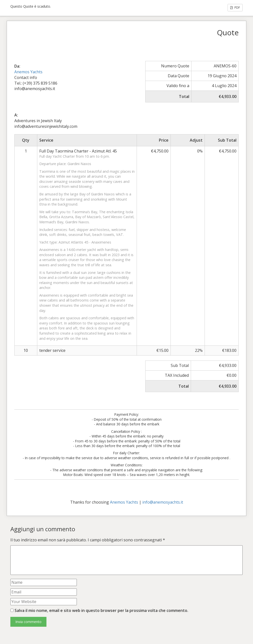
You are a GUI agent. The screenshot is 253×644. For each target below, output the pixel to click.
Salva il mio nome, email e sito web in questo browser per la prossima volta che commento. (101, 610)
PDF (235, 8)
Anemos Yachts (28, 72)
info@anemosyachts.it (163, 502)
